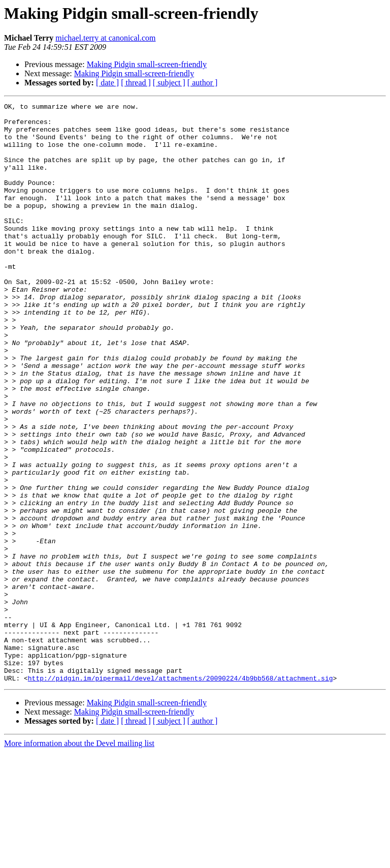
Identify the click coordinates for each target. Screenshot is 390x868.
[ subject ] (169, 83)
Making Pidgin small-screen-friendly (147, 64)
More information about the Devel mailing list (79, 859)
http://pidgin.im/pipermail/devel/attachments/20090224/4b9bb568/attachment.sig (181, 794)
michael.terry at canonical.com (105, 38)
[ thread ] (136, 83)
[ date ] (107, 83)
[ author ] (203, 83)
